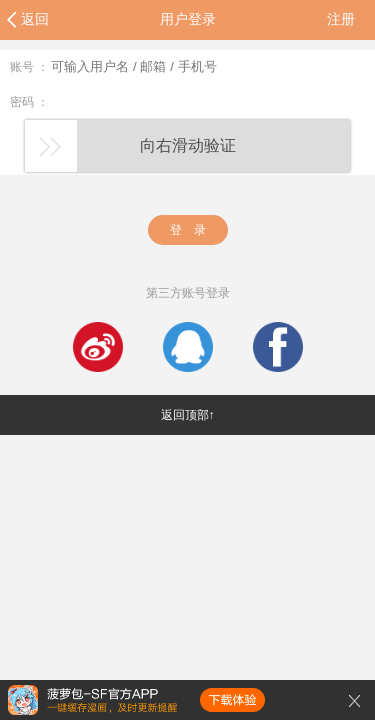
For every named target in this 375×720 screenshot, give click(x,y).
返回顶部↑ (188, 415)
